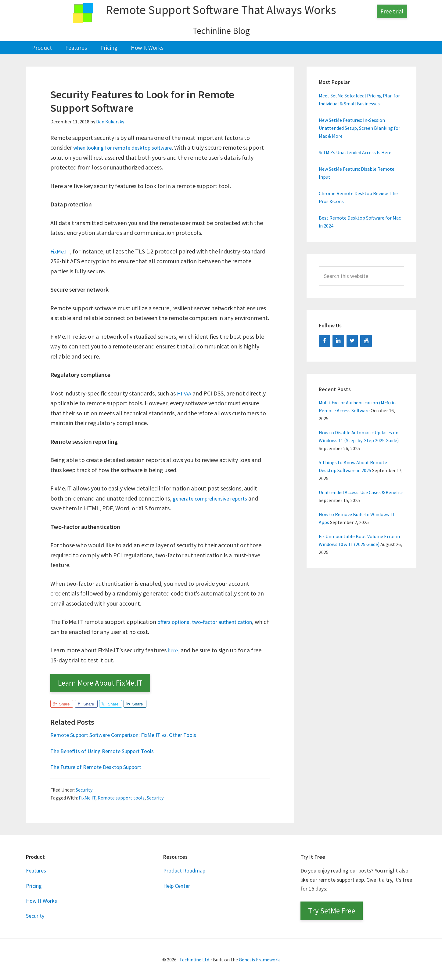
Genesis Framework (259, 959)
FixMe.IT (61, 251)
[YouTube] (366, 340)
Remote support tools (121, 797)
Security (84, 789)
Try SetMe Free (332, 910)
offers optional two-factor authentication (211, 621)
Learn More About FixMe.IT (100, 683)
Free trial (392, 11)
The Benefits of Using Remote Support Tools (108, 750)
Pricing (34, 885)
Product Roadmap (184, 870)
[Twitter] (352, 340)
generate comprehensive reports (215, 498)
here (174, 650)
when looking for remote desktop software (128, 147)
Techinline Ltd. (195, 959)
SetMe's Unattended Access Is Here (355, 152)
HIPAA (185, 393)
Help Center (177, 885)
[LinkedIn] (338, 340)
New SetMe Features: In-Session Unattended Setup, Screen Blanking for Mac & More (359, 128)
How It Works (41, 900)
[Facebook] (325, 340)
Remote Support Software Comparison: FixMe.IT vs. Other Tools (132, 734)
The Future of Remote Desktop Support (102, 766)
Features (36, 870)
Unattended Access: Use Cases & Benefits (361, 492)
